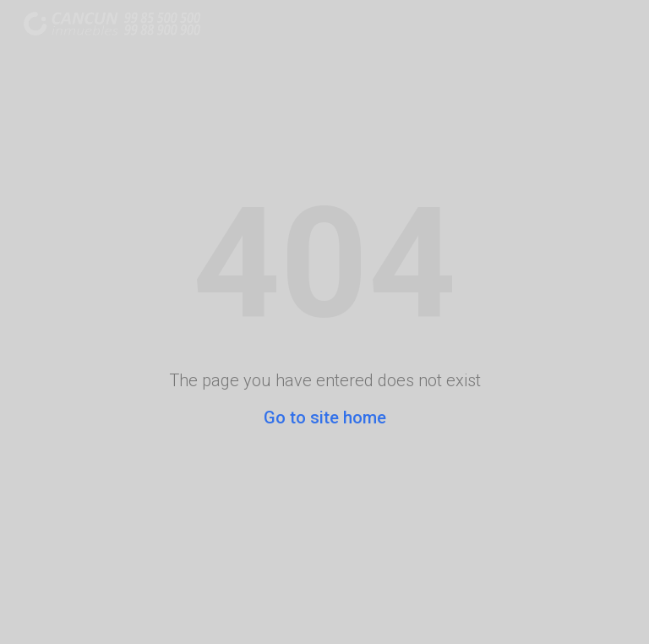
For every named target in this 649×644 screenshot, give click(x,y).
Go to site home (325, 418)
